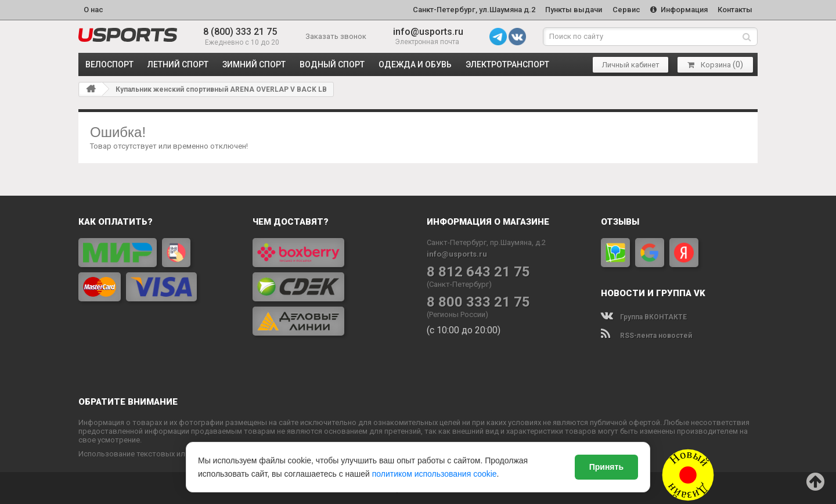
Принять (606, 467)
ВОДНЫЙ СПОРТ (332, 64)
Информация (678, 10)
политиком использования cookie (435, 474)
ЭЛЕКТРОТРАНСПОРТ (507, 64)
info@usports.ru (428, 32)
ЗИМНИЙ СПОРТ (254, 64)
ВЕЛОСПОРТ (109, 64)
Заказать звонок (336, 36)
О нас (93, 10)
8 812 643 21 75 (478, 271)
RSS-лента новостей (646, 335)
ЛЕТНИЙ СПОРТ (178, 64)
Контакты (735, 10)
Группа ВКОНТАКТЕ (644, 316)
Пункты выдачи (572, 10)
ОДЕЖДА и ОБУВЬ (415, 64)
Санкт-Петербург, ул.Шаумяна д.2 (472, 10)
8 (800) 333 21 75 (240, 32)
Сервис (625, 10)
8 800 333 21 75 (478, 302)
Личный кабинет (631, 64)
